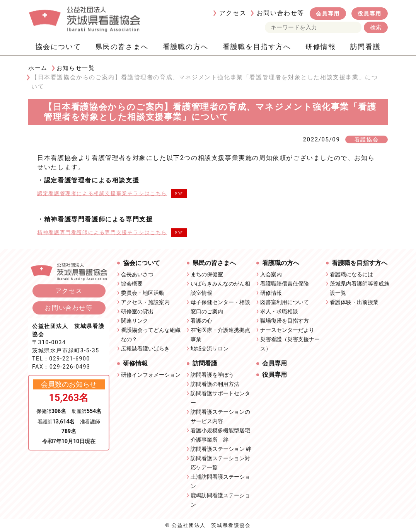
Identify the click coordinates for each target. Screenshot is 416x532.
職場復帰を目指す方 (285, 321)
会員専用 (328, 14)
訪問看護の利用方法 (215, 384)
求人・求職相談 (279, 311)
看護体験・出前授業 (354, 302)
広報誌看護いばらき (145, 348)
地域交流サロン (210, 348)
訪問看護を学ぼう (212, 375)
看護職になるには (351, 274)
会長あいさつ (137, 274)
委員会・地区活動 (143, 293)
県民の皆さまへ (122, 47)
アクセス (233, 13)
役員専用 (370, 14)
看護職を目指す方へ (257, 47)
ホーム (38, 68)
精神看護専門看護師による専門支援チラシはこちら (102, 232)
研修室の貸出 (137, 311)
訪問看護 (365, 47)
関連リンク (135, 321)
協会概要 (132, 284)
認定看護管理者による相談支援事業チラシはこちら (102, 193)
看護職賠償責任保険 (285, 284)
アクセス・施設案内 (145, 302)
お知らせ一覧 (76, 68)
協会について (58, 47)
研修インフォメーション (151, 375)
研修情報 (321, 47)
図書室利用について (285, 302)
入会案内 (271, 274)
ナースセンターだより (287, 330)
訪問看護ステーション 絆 (221, 449)
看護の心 (201, 321)
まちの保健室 (207, 274)
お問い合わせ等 (280, 13)
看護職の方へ (186, 47)
